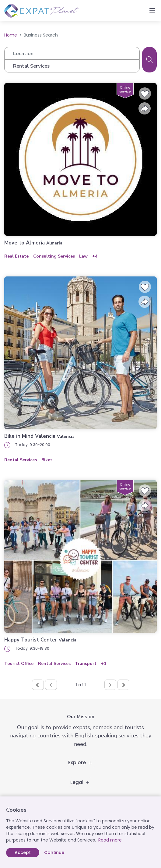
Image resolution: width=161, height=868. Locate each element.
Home (11, 35)
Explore (81, 763)
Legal (80, 782)
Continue (54, 852)
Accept (23, 852)
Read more (110, 840)
